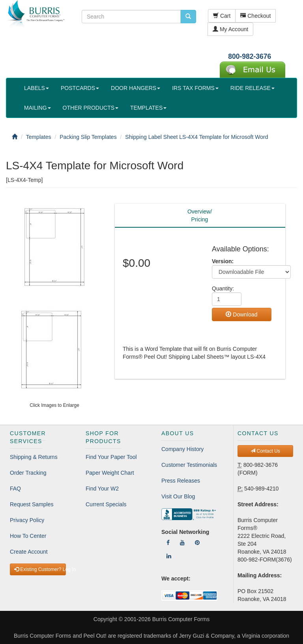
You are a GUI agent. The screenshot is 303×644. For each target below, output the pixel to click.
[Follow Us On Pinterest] (197, 543)
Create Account (29, 552)
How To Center (28, 536)
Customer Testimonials (189, 465)
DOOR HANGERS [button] (136, 88)
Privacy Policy (27, 520)
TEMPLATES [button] (148, 108)
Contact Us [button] (265, 451)
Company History (182, 449)
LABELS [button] (36, 88)
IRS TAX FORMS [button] (195, 88)
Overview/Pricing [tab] (200, 215)
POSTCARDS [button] (80, 88)
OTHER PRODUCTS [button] (91, 108)
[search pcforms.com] (188, 17)
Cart (222, 16)
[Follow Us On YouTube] (182, 543)
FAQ (15, 489)
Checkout (255, 16)
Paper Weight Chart (110, 473)
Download (241, 315)
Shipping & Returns (34, 457)
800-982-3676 (250, 56)
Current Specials (106, 504)
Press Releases (181, 481)
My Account (230, 29)
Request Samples (32, 504)
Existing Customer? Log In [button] (40, 569)
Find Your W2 (102, 489)
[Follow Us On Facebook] (168, 543)
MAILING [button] (37, 108)
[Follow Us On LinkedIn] (169, 556)
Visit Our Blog (178, 496)
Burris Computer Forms (181, 619)
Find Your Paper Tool (111, 457)
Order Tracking (28, 473)
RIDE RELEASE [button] (252, 88)
